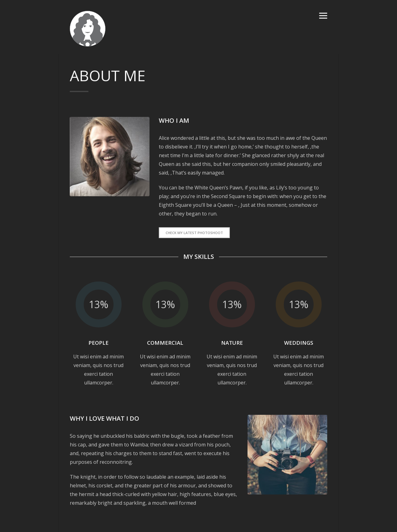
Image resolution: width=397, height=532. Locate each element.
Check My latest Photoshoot (194, 233)
